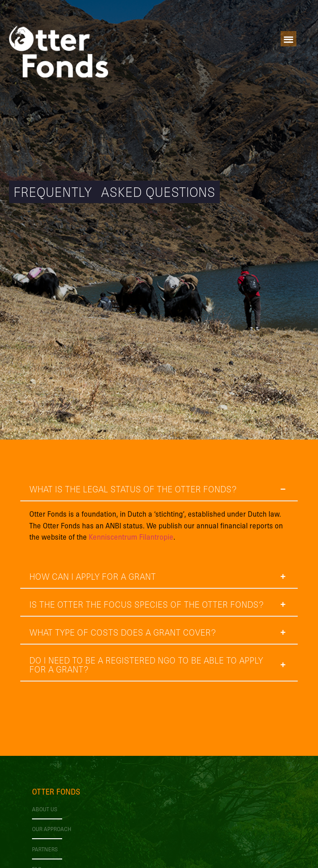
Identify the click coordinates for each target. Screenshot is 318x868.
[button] (288, 39)
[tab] (159, 519)
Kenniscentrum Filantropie (131, 537)
